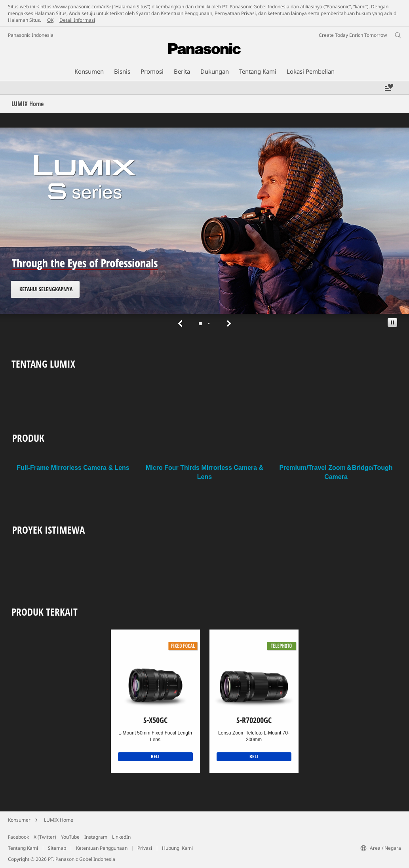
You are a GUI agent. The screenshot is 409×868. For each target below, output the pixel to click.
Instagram (96, 837)
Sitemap (57, 848)
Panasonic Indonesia (31, 35)
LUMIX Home (59, 820)
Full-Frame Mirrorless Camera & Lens (73, 468)
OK (50, 20)
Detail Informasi (77, 20)
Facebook (18, 837)
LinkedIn (121, 837)
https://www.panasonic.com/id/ (74, 7)
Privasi (145, 848)
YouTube (70, 837)
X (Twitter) (45, 837)
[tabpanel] (204, 229)
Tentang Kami (23, 848)
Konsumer (19, 820)
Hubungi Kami (177, 848)
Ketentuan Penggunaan (102, 848)
